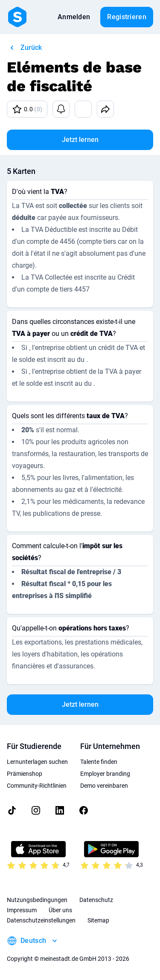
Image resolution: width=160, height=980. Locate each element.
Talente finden (99, 762)
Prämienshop (25, 774)
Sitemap (98, 920)
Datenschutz (96, 900)
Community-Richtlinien (37, 786)
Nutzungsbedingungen (37, 900)
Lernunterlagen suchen (37, 762)
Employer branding (105, 774)
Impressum (22, 910)
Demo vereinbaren (104, 786)
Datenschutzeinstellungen (41, 920)
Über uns (60, 910)
